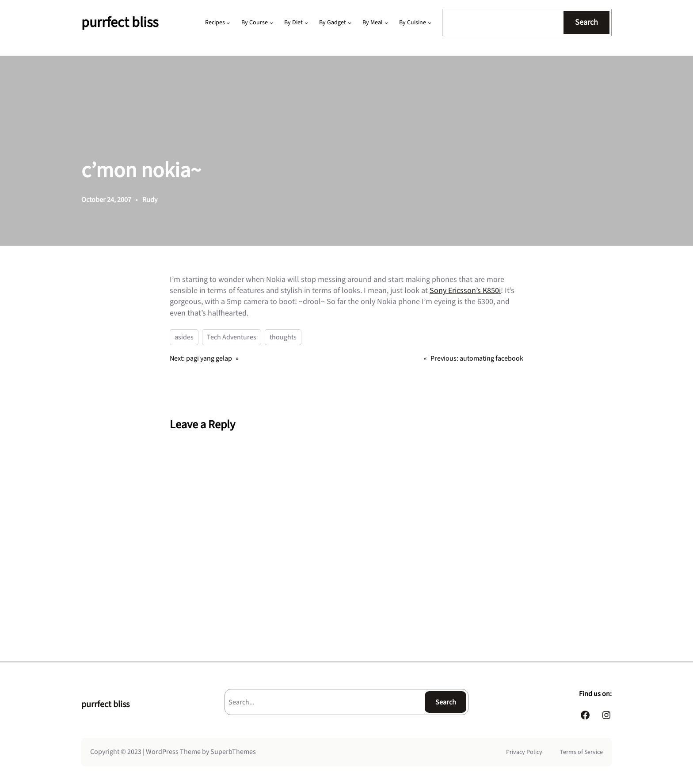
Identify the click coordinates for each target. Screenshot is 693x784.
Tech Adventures (232, 337)
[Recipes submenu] (228, 23)
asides (184, 337)
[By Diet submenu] (306, 23)
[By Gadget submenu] (350, 23)
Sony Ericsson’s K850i (465, 291)
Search (586, 22)
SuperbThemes (233, 752)
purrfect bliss (120, 23)
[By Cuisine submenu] (430, 23)
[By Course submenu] (271, 23)
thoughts (283, 337)
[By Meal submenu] (386, 23)
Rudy (150, 200)
